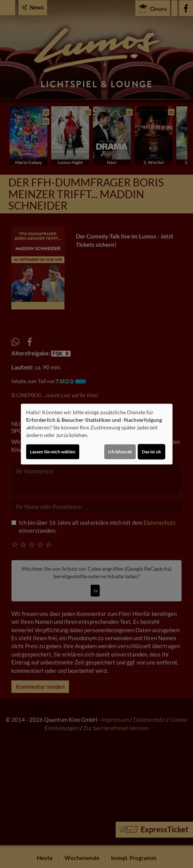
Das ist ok (151, 452)
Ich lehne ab (120, 452)
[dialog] (97, 434)
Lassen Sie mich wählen (53, 452)
